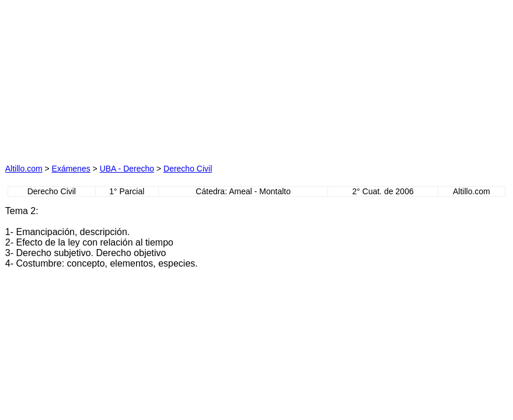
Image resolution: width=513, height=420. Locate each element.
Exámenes (71, 169)
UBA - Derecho (127, 169)
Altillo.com (24, 169)
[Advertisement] (144, 78)
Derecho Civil (188, 169)
